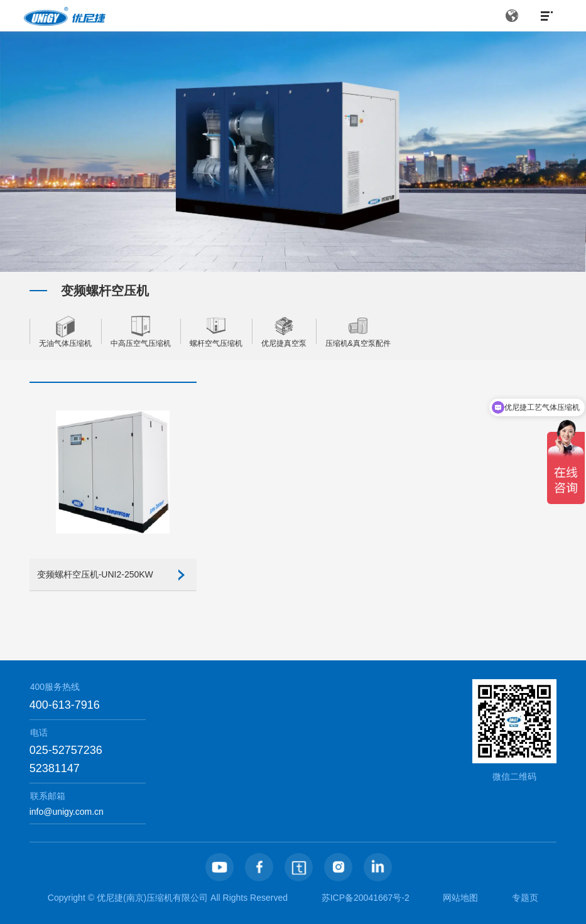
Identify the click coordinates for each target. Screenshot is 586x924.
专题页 (525, 898)
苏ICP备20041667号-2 (366, 898)
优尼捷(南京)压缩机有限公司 (152, 898)
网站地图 (460, 898)
